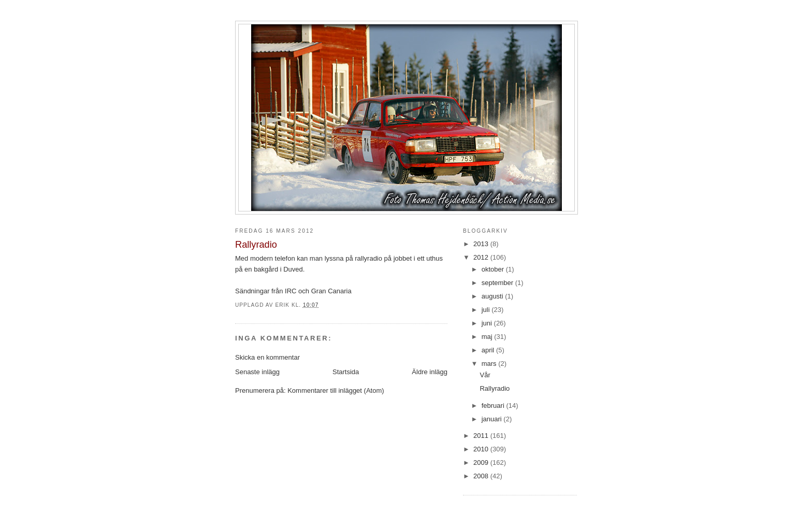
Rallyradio (495, 388)
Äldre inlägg (430, 372)
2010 (482, 449)
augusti (494, 296)
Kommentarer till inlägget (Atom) (336, 390)
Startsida (346, 372)
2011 (482, 436)
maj (488, 337)
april (489, 350)
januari (493, 419)
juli (487, 310)
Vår (485, 375)
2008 (482, 476)
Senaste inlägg (257, 372)
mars (490, 364)
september (498, 283)
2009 (482, 463)
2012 (482, 257)
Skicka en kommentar (267, 357)
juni (488, 323)
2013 (482, 244)
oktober (494, 269)
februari (494, 406)
